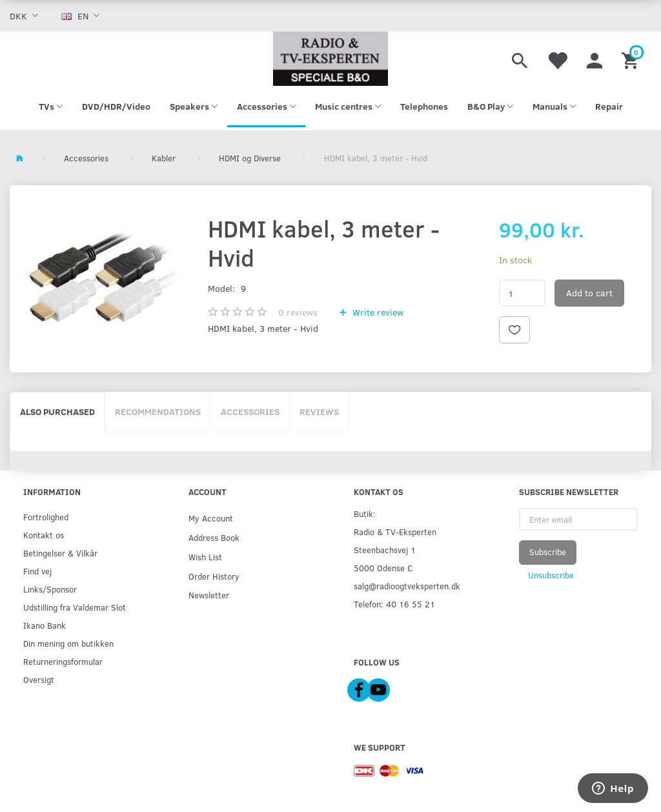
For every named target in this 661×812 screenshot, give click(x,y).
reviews (298, 312)
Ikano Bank (45, 625)
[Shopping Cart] (632, 59)
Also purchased (57, 411)
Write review (377, 312)
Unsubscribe (551, 575)
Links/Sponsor (50, 589)
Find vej (37, 571)
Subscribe (548, 552)
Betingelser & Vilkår (60, 553)
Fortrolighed (46, 517)
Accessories (250, 411)
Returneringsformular (63, 661)
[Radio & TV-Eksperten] (330, 59)
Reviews (319, 411)
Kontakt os (44, 535)
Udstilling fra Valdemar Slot (75, 607)
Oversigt (39, 679)
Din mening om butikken (68, 643)
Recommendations (158, 411)
